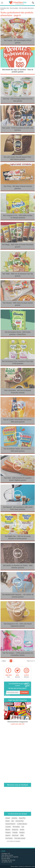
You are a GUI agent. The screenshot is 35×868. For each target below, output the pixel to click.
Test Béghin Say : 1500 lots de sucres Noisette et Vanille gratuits (18, 537)
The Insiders (16, 827)
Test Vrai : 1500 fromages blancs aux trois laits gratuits (18, 100)
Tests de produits (14, 8)
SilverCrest (15, 835)
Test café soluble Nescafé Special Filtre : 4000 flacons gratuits (18, 158)
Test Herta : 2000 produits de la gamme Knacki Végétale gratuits (18, 479)
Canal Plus (22, 818)
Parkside (15, 833)
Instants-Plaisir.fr (10, 824)
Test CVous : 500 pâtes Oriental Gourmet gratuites (18, 187)
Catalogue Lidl (6, 854)
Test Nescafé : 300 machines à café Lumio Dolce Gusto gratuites (18, 508)
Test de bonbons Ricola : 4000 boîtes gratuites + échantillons (18, 333)
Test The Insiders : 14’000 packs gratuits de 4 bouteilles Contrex (18, 654)
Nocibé (22, 830)
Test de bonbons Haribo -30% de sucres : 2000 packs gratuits (18, 450)
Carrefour (14, 818)
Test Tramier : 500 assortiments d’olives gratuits (18, 42)
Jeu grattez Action (7, 862)
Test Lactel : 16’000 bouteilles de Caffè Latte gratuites (18, 129)
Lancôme (8, 827)
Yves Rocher (9, 838)
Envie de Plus (20, 821)
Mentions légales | (15, 866)
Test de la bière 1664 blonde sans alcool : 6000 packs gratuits (18, 421)
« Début (4, 661)
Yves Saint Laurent (20, 838)
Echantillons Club (5, 8)
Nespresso (15, 830)
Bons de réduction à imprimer (10, 857)
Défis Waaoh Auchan (7, 855)
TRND (22, 835)
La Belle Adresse (22, 824)
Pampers (8, 833)
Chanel (8, 821)
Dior (13, 821)
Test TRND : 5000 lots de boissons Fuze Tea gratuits (18, 275)
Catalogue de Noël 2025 (8, 860)
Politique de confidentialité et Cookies (27, 866)
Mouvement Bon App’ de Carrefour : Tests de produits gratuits (18, 71)
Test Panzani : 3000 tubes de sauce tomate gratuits (18, 304)
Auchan (8, 818)
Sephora (8, 835)
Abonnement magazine (18, 723)
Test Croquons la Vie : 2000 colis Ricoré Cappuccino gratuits (18, 625)
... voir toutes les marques (13, 841)
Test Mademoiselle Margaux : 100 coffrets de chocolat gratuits (18, 596)
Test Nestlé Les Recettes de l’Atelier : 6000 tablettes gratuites (18, 567)
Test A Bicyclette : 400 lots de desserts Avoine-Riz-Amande (18, 392)
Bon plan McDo (6, 859)
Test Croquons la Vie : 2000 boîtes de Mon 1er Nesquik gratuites (18, 217)
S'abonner (24, 692)
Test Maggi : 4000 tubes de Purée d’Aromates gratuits (18, 246)
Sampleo (22, 833)
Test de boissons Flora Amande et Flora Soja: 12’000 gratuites (18, 362)
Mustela (8, 830)
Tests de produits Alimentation (26, 8)
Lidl (23, 827)
